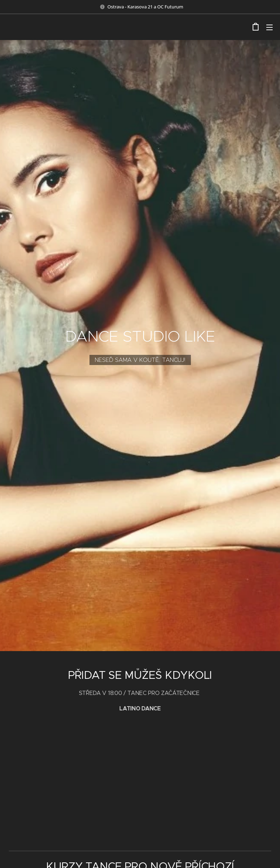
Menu (269, 27)
